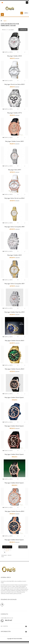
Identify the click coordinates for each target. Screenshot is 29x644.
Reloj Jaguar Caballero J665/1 (15, 255)
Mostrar (4, 30)
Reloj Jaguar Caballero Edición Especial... (14, 397)
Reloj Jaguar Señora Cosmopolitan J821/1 (14, 284)
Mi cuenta (4, 626)
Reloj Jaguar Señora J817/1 (15, 170)
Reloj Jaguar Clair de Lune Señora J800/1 (15, 84)
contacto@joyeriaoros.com (7, 618)
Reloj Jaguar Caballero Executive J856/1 (15, 511)
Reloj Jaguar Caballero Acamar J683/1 (14, 141)
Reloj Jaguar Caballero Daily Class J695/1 (14, 312)
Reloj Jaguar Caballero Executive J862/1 (14, 341)
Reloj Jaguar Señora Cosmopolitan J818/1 (15, 227)
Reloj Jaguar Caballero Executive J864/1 (15, 369)
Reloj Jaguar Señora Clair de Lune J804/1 (14, 198)
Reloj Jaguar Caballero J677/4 (15, 113)
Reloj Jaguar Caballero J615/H (14, 56)
